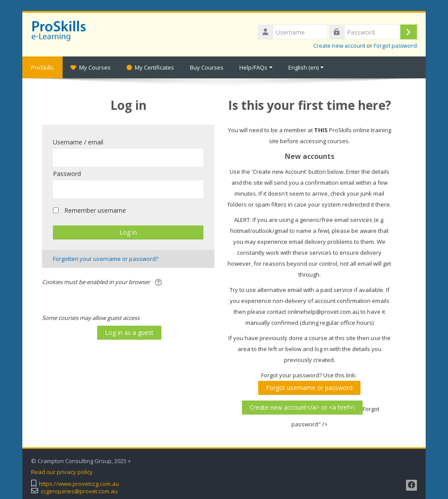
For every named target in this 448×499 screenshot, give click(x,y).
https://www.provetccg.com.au (79, 484)
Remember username (95, 210)
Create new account (339, 46)
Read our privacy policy (62, 472)
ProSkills (42, 67)
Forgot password (395, 46)
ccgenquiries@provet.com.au (79, 491)
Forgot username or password (309, 388)
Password (67, 174)
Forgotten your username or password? (106, 259)
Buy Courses (207, 67)
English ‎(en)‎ (306, 67)
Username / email (78, 142)
